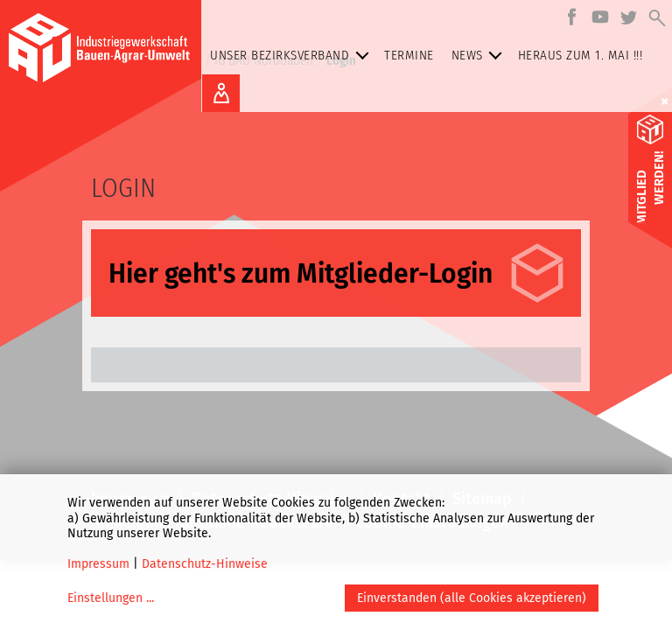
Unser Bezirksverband (293, 56)
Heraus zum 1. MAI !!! (581, 55)
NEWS (480, 56)
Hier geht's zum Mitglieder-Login (301, 274)
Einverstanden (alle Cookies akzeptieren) (472, 598)
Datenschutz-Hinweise (205, 564)
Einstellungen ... (111, 598)
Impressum (98, 564)
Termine (409, 55)
